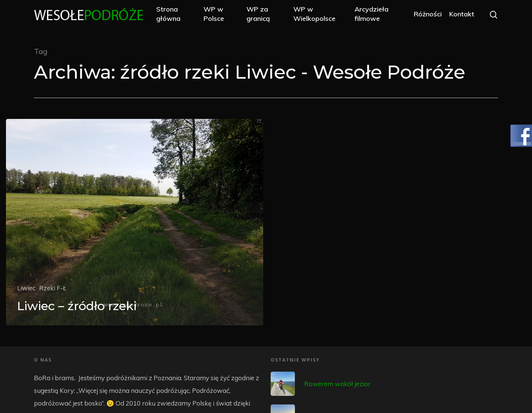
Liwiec (26, 288)
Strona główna (177, 16)
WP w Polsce (221, 16)
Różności (428, 16)
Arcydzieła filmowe (374, 16)
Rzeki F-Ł (53, 288)
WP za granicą (264, 16)
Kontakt (462, 16)
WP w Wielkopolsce (319, 16)
